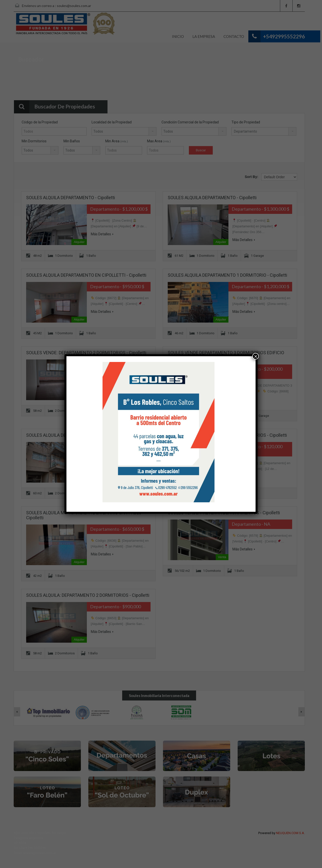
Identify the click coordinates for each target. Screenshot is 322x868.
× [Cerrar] (256, 356)
